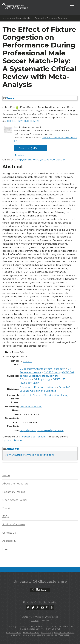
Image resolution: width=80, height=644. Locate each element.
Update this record (13, 440)
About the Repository (15, 484)
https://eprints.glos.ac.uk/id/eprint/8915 (42, 430)
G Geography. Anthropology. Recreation (42, 369)
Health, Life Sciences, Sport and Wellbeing (44, 395)
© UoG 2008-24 (14, 633)
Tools (9, 98)
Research (40, 18)
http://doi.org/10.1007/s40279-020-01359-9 (41, 160)
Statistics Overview (14, 524)
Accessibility (9, 541)
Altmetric (11, 449)
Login (6, 549)
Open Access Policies (15, 500)
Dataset (28, 362)
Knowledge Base (31, 633)
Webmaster (63, 635)
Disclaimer (16, 635)
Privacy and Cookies (64, 633)
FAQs (5, 516)
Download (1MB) (28, 148)
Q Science (25, 379)
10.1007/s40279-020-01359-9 (22, 121)
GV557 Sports (52, 372)
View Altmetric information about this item (29, 455)
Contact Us (9, 533)
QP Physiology (42, 379)
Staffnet (35, 621)
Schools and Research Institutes (38, 387)
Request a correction (33, 437)
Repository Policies (14, 492)
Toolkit (7, 508)
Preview (20, 155)
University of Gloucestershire (18, 18)
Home (6, 476)
